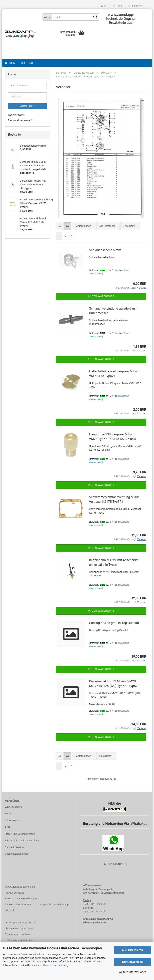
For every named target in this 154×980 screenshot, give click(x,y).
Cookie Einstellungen (17, 854)
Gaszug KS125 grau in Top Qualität (114, 623)
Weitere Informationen (133, 972)
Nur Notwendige (132, 962)
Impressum (11, 820)
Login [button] (118, 6)
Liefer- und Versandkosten (20, 834)
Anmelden (27, 106)
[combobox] (84, 226)
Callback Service (14, 847)
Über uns (27, 63)
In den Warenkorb (101, 296)
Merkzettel (136, 6)
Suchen (10, 63)
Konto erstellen (17, 115)
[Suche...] (47, 17)
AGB (7, 827)
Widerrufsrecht (13, 807)
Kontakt (9, 813)
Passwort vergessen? (20, 120)
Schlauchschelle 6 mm (105, 250)
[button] (104, 6)
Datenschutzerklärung (56, 965)
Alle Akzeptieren (132, 950)
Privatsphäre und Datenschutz (22, 840)
